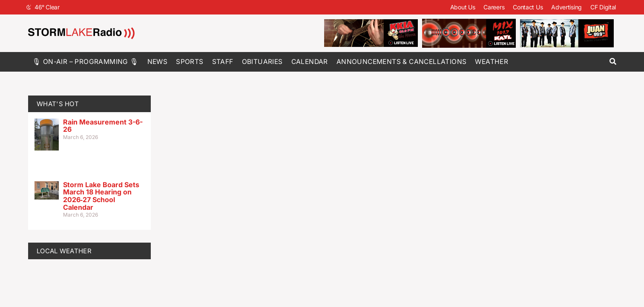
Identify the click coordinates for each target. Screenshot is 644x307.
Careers (494, 7)
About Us (463, 7)
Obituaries (262, 62)
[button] (613, 62)
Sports (190, 62)
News (158, 62)
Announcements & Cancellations (402, 62)
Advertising (566, 7)
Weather (492, 62)
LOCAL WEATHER (64, 251)
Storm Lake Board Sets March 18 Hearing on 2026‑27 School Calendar (101, 196)
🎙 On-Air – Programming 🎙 (86, 62)
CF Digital (603, 7)
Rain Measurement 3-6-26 (103, 126)
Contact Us (528, 7)
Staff (223, 62)
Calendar (310, 62)
